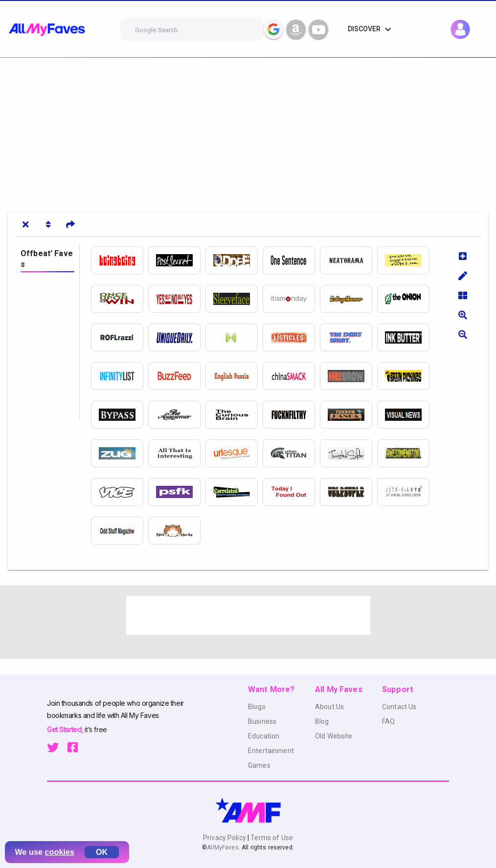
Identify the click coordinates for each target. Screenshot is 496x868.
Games (259, 765)
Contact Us (399, 707)
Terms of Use (271, 838)
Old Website (334, 736)
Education (264, 736)
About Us (329, 707)
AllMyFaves (223, 847)
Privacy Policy (225, 838)
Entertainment (271, 751)
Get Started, (66, 729)
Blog (322, 721)
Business (262, 721)
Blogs (257, 707)
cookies (60, 852)
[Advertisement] (248, 131)
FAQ (388, 721)
